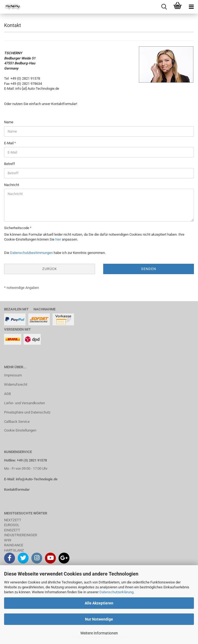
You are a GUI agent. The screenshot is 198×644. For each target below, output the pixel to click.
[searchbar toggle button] (164, 7)
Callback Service (17, 422)
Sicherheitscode (17, 228)
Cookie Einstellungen (20, 430)
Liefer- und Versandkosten (25, 403)
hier (58, 239)
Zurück (50, 269)
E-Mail (9, 143)
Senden (149, 269)
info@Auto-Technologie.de (37, 479)
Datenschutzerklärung (116, 592)
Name (9, 122)
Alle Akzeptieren (99, 603)
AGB (7, 394)
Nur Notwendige (99, 619)
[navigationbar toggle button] (191, 7)
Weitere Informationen (99, 633)
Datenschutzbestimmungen (31, 253)
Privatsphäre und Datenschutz (27, 412)
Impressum (13, 375)
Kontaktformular (17, 489)
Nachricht (12, 185)
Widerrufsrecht (16, 384)
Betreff (10, 164)
